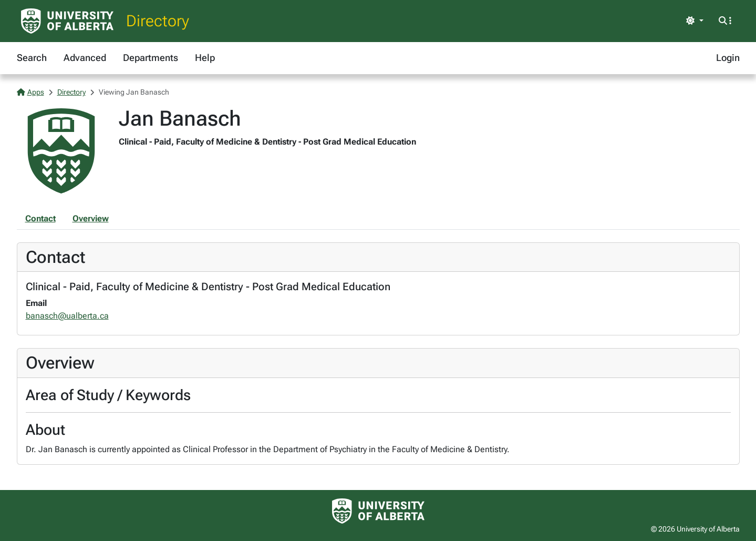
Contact (40, 218)
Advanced (85, 58)
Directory (158, 21)
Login (728, 58)
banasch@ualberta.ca (67, 316)
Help (205, 58)
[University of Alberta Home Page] (67, 21)
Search (32, 58)
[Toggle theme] (695, 21)
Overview (91, 218)
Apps (30, 92)
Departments (151, 58)
